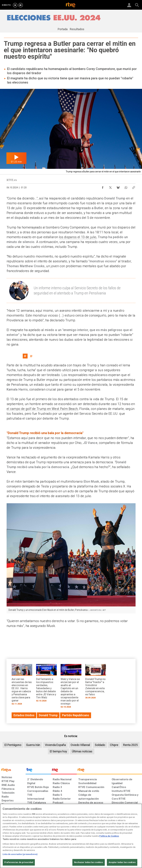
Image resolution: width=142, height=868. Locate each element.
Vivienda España (55, 745)
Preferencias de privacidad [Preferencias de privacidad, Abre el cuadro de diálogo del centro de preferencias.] (19, 862)
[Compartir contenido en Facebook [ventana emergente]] (103, 187)
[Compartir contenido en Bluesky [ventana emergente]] (118, 187)
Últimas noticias (82, 751)
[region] (71, 836)
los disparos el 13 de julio (78, 237)
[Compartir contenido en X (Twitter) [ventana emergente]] (110, 187)
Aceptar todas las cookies (122, 862)
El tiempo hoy (58, 751)
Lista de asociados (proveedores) (20, 854)
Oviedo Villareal (80, 745)
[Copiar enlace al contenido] (134, 187)
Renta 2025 (130, 745)
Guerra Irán (33, 745)
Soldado (100, 745)
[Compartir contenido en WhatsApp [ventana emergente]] (126, 187)
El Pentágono (13, 745)
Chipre (114, 745)
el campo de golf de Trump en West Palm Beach (42, 409)
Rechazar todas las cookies (88, 862)
